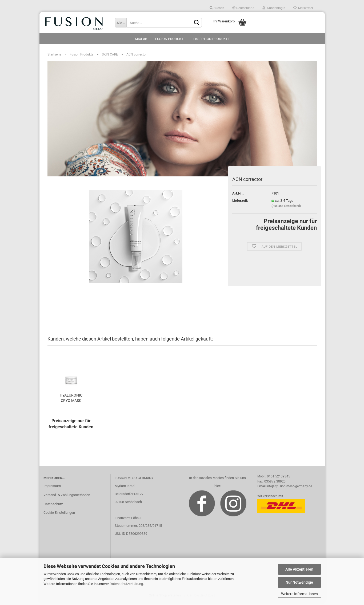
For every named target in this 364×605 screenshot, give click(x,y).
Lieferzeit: (240, 203)
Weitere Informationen (299, 594)
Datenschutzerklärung (126, 584)
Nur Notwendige (299, 582)
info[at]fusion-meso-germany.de (289, 489)
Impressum (52, 489)
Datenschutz (53, 507)
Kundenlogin (274, 8)
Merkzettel (303, 8)
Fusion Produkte (170, 39)
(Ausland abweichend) (286, 209)
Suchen (217, 8)
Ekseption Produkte (211, 39)
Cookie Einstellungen (59, 515)
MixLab (141, 39)
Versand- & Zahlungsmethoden (67, 498)
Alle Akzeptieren (299, 569)
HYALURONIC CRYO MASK (71, 401)
